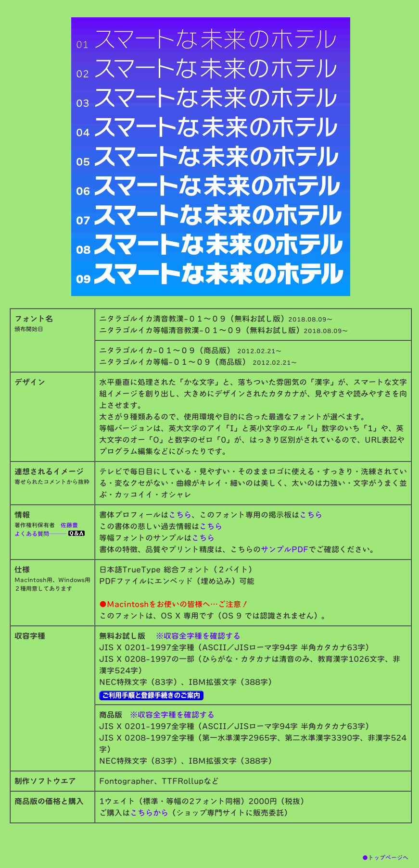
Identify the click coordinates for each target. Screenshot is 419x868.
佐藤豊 (69, 525)
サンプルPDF (285, 549)
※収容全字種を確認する (198, 636)
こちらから (149, 813)
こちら (180, 515)
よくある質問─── (50, 533)
